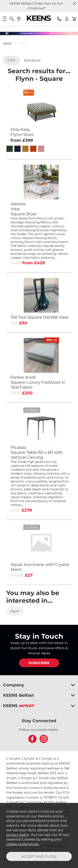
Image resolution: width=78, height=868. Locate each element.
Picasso (40, 452)
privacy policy (18, 835)
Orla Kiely (40, 132)
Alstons (40, 209)
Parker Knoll (40, 382)
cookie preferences (22, 844)
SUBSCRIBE (39, 663)
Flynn (15, 611)
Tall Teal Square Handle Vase (40, 317)
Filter (12, 60)
